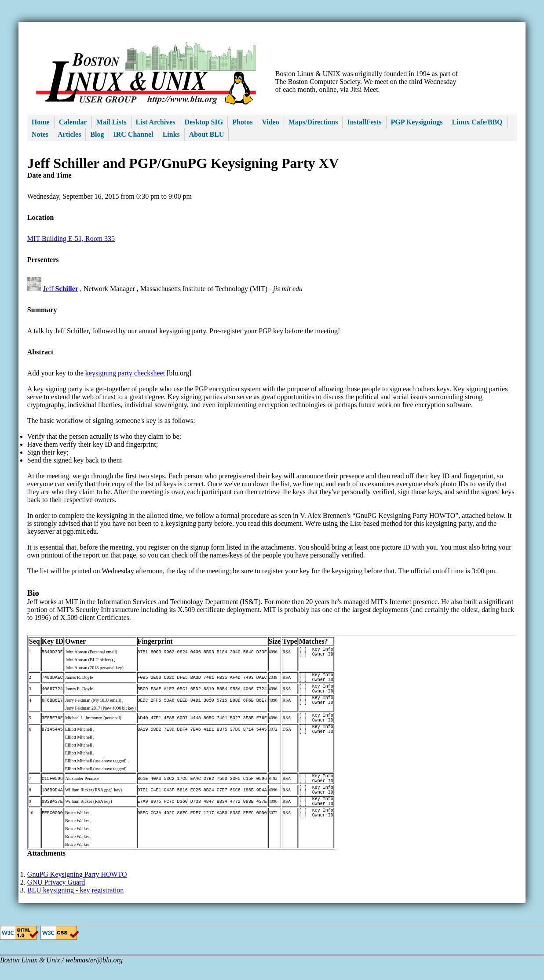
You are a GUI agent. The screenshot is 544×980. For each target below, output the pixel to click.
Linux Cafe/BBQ (477, 122)
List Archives (156, 122)
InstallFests (364, 122)
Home (41, 122)
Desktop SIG (204, 122)
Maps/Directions (313, 122)
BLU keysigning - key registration (76, 906)
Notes (40, 134)
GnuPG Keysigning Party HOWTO (77, 890)
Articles (69, 134)
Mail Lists (111, 122)
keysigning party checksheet (125, 373)
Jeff (61, 289)
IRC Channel (133, 134)
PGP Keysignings (417, 122)
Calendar (73, 122)
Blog (97, 134)
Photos (242, 122)
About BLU (207, 134)
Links (171, 134)
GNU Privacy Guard (56, 898)
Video (270, 122)
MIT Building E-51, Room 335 (71, 239)
